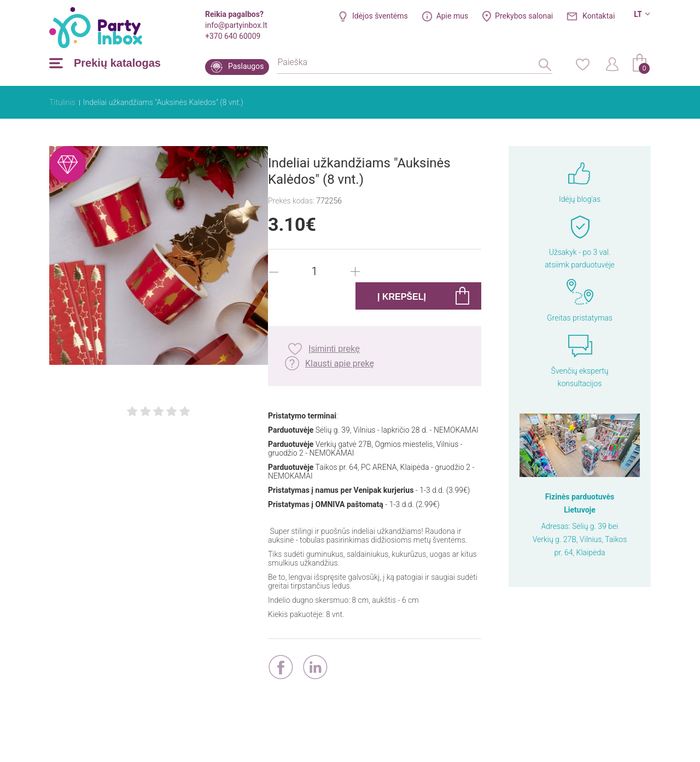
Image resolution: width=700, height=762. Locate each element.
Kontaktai (599, 16)
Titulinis (62, 102)
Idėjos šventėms (380, 16)
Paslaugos (246, 66)
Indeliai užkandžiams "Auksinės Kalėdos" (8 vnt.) (163, 102)
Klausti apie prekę (340, 363)
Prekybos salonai (524, 16)
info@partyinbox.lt (236, 25)
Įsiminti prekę (334, 349)
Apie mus (453, 16)
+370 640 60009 (233, 36)
